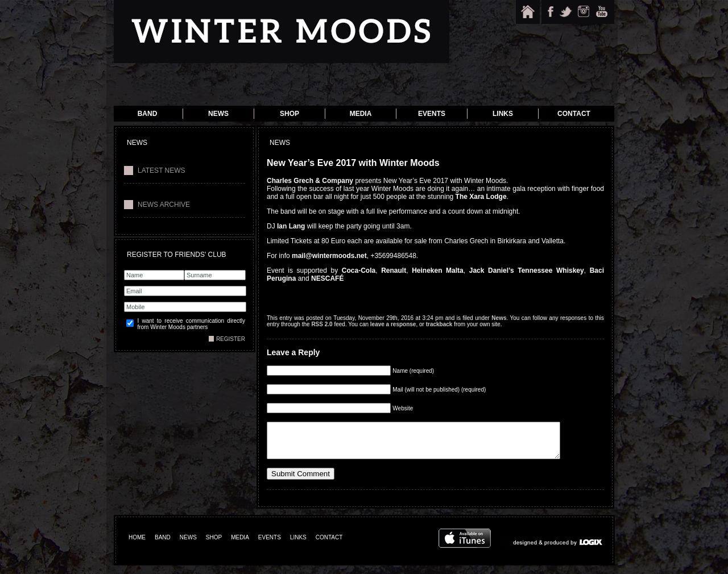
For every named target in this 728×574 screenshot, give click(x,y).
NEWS (188, 546)
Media (361, 114)
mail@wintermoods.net (329, 256)
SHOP (214, 546)
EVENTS (270, 546)
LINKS (298, 546)
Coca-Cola (359, 271)
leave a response (393, 324)
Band (148, 114)
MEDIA (240, 546)
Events (432, 114)
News (218, 114)
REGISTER (231, 339)
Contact (574, 114)
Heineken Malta (438, 271)
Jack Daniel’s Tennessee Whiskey (527, 271)
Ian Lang (291, 226)
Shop (289, 114)
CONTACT (329, 546)
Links (503, 114)
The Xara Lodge (481, 197)
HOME (137, 546)
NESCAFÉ (327, 278)
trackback (439, 324)
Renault (394, 271)
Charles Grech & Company (310, 181)
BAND (163, 546)
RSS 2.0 (322, 324)
